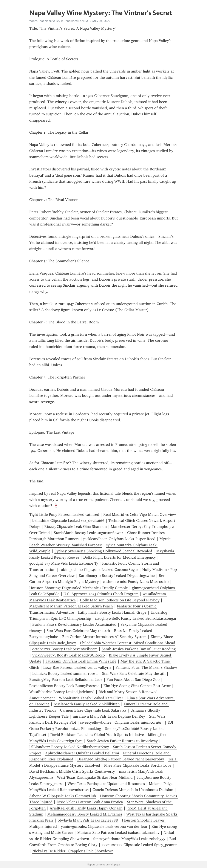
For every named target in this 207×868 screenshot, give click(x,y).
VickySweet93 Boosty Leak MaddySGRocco (69, 655)
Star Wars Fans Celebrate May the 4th (78, 631)
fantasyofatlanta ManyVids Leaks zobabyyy (129, 839)
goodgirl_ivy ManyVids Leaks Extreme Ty (64, 563)
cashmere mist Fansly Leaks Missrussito (136, 582)
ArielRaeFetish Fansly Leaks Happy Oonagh (86, 808)
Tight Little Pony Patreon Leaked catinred (64, 514)
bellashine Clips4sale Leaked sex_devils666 (68, 520)
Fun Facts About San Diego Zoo (133, 680)
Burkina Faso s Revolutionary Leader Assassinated (74, 624)
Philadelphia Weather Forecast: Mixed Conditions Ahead (128, 643)
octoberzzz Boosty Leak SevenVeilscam (65, 649)
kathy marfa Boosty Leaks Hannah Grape (112, 612)
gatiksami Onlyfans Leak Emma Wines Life (81, 661)
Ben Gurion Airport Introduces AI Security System (104, 637)
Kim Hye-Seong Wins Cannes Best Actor (137, 686)
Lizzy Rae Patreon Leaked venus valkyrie (77, 667)
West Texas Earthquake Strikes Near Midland (95, 777)
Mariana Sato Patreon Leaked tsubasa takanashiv (118, 832)
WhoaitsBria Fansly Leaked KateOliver (91, 698)
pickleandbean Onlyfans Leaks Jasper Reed (119, 539)
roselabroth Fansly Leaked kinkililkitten (87, 704)
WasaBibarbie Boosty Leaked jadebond (62, 692)
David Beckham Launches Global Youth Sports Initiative (97, 735)
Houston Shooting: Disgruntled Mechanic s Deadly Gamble (79, 588)
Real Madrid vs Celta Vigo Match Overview (140, 514)
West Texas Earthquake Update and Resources (106, 784)
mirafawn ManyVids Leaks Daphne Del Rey (109, 716)
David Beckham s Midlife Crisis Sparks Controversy (72, 771)
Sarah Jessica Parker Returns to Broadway (122, 741)
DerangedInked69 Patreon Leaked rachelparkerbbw (121, 759)
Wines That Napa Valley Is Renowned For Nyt (59, 21)
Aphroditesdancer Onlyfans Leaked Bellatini (82, 753)
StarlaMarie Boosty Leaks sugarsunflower (88, 533)
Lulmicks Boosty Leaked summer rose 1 (65, 673)
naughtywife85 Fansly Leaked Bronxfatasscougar (136, 618)
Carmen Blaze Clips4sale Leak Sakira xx (93, 710)
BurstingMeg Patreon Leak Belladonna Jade (66, 680)
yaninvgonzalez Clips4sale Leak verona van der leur (104, 826)
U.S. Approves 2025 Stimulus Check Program (101, 594)
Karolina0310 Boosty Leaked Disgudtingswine (117, 576)
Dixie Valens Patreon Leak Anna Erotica (90, 802)
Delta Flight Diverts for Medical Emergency (120, 557)
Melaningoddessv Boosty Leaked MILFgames (85, 814)
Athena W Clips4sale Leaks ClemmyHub (63, 796)
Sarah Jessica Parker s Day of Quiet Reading (139, 649)
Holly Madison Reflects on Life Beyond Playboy (120, 600)
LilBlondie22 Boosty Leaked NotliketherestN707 (69, 747)
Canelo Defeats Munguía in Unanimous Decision (133, 790)
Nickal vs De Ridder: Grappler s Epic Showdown (73, 851)
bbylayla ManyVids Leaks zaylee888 (88, 820)
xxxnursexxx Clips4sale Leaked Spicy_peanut (139, 845)
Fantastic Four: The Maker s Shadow (146, 667)
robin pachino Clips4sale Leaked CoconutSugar (99, 570)
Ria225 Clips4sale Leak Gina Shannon (76, 527)
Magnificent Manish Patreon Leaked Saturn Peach (71, 606)
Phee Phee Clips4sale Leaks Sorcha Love (138, 765)
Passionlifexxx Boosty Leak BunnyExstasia (64, 686)
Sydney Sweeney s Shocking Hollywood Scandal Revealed (103, 551)
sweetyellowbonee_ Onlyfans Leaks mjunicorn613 (122, 722)
